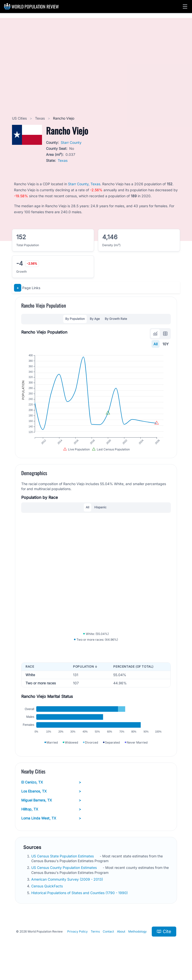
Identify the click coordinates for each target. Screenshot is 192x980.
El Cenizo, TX (51, 793)
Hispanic (100, 513)
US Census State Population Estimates (63, 867)
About (121, 943)
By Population (75, 319)
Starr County (71, 142)
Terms (95, 943)
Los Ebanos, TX (51, 802)
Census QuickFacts (47, 897)
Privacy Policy (77, 943)
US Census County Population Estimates (64, 879)
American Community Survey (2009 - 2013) (68, 890)
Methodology (137, 943)
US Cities (20, 118)
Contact (108, 943)
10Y (166, 344)
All (155, 344)
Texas (40, 118)
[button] (185, 6)
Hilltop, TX (51, 820)
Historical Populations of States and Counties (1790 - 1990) (80, 904)
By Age (95, 319)
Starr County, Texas (84, 184)
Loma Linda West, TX (51, 829)
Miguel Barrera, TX (51, 811)
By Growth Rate (116, 319)
